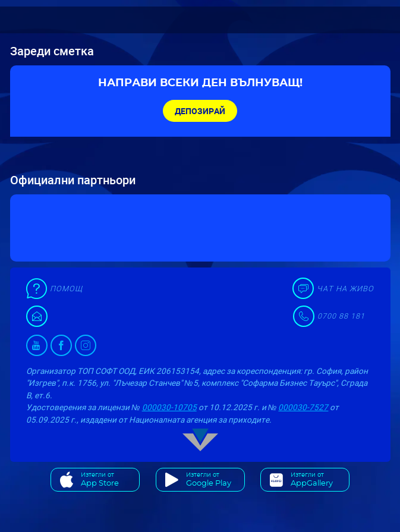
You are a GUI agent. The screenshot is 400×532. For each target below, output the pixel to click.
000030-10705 (169, 407)
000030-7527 (303, 407)
